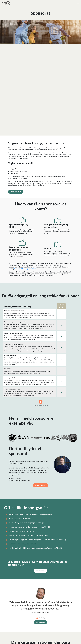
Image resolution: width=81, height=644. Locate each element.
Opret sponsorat (16, 192)
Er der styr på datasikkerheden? (19, 519)
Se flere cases (40, 622)
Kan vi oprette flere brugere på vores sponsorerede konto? (28, 515)
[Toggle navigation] (78, 3)
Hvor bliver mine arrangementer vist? (21, 544)
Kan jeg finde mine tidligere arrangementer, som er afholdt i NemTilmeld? (34, 548)
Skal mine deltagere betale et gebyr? (20, 531)
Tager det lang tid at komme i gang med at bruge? (25, 523)
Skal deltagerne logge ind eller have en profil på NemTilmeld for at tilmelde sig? (36, 540)
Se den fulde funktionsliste (41, 403)
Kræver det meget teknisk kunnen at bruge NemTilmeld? (28, 527)
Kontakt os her (41, 571)
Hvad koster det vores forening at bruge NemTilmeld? (27, 536)
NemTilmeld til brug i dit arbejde (25, 269)
